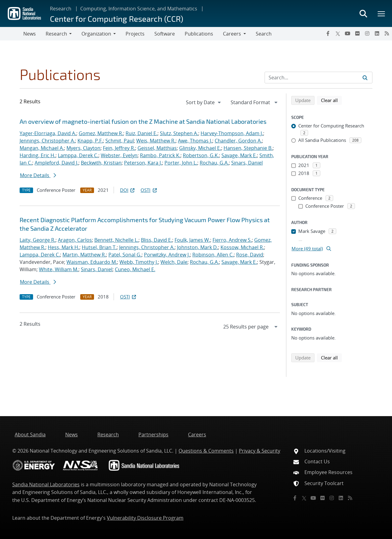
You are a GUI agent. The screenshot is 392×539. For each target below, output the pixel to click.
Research (61, 9)
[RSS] (387, 33)
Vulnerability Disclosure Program (145, 518)
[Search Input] (318, 78)
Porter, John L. (181, 163)
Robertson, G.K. (201, 155)
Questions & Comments (206, 451)
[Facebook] (328, 33)
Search (264, 34)
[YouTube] (348, 33)
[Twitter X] (338, 33)
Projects (135, 34)
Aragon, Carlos (75, 240)
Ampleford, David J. (57, 163)
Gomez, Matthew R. (101, 133)
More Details (38, 175)
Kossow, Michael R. (242, 247)
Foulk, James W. (192, 240)
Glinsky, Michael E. (200, 148)
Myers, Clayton (83, 148)
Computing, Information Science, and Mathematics (139, 9)
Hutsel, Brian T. (99, 247)
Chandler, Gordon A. (238, 141)
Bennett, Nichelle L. (116, 240)
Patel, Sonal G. (125, 255)
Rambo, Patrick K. (160, 155)
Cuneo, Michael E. (135, 269)
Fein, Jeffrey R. (119, 148)
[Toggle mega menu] (382, 13)
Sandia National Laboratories (46, 484)
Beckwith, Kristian (101, 163)
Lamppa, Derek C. (78, 155)
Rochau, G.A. (214, 163)
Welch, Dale (174, 262)
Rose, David (250, 255)
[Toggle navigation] (12, 34)
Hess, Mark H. (64, 247)
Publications (199, 34)
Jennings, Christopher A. (47, 141)
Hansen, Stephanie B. (248, 148)
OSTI (149, 190)
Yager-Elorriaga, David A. (48, 133)
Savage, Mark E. (239, 155)
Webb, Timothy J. (139, 262)
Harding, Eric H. (38, 155)
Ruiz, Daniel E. (141, 133)
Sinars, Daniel (247, 163)
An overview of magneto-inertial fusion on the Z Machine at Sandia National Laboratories (143, 121)
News (30, 34)
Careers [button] (232, 34)
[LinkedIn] (377, 33)
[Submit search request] (365, 78)
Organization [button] (96, 34)
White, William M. (59, 269)
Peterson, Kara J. (143, 163)
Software (165, 34)
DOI (128, 190)
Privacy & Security (260, 451)
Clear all (331, 100)
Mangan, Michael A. (42, 148)
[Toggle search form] (363, 13)
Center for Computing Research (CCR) (117, 19)
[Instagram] (367, 33)
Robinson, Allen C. (213, 255)
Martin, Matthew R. (84, 255)
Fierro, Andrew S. (232, 240)
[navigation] (204, 102)
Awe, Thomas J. (195, 141)
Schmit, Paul (120, 141)
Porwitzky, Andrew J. (167, 255)
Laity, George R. (38, 240)
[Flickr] (357, 33)
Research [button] (56, 34)
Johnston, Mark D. (198, 247)
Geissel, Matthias (157, 148)
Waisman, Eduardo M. (92, 262)
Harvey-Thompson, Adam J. (232, 133)
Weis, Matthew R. (156, 141)
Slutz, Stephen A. (179, 133)
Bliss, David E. (156, 240)
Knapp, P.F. (90, 141)
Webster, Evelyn (119, 155)
